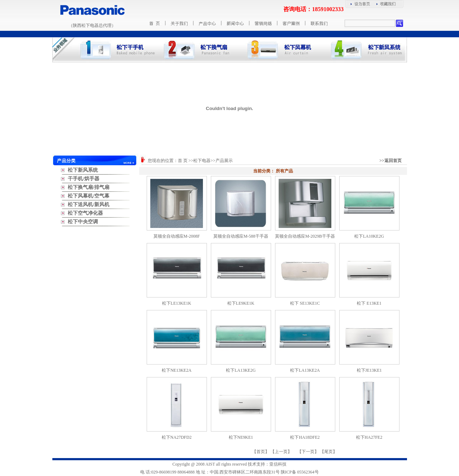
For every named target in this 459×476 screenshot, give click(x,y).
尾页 (328, 452)
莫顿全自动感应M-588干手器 (241, 236)
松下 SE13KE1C (305, 303)
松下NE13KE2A (177, 370)
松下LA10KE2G (369, 236)
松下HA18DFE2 (305, 437)
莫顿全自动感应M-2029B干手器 (305, 236)
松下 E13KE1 (369, 303)
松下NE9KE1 (241, 437)
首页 (261, 452)
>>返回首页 (391, 161)
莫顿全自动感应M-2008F (177, 236)
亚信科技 (278, 464)
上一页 (281, 452)
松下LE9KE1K (241, 303)
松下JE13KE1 (369, 370)
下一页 (308, 452)
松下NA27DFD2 (177, 437)
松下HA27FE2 (369, 437)
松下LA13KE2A (305, 370)
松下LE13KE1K (177, 303)
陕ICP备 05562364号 (300, 472)
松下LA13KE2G (241, 370)
